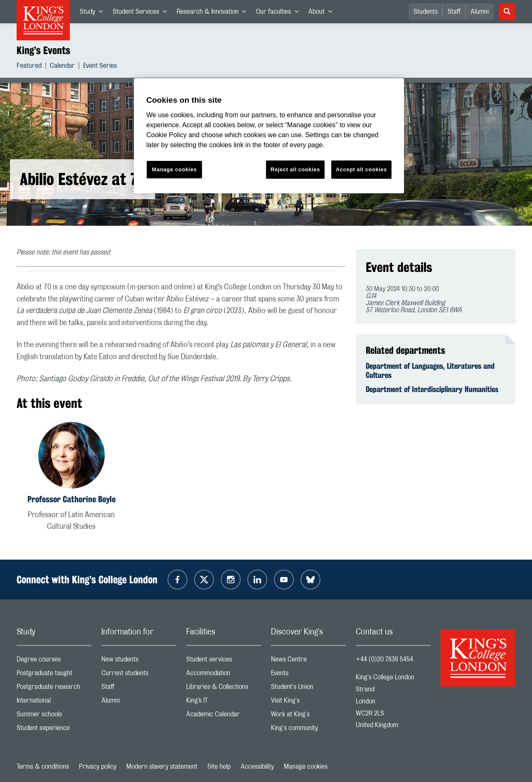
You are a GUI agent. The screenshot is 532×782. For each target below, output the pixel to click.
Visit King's (308, 702)
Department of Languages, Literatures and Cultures (430, 370)
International (54, 702)
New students (139, 661)
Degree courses (54, 661)
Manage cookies (306, 767)
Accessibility (257, 767)
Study (94, 13)
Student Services (142, 13)
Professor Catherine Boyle (71, 499)
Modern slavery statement (162, 767)
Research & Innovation (214, 13)
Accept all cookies (361, 169)
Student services (224, 661)
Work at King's (308, 716)
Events (308, 675)
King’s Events (43, 50)
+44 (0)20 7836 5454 (384, 659)
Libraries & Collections (224, 689)
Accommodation (224, 675)
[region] (269, 136)
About (323, 13)
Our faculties (280, 13)
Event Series (100, 67)
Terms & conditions (43, 767)
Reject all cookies (295, 169)
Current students (139, 675)
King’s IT (224, 702)
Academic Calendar (224, 716)
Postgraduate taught (54, 675)
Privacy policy (98, 767)
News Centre (308, 661)
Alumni (480, 12)
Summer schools (54, 716)
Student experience (54, 730)
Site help (219, 767)
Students (426, 12)
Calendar (62, 67)
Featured (29, 67)
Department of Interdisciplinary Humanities (432, 389)
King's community (308, 730)
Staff (454, 12)
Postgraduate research (54, 689)
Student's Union (308, 689)
